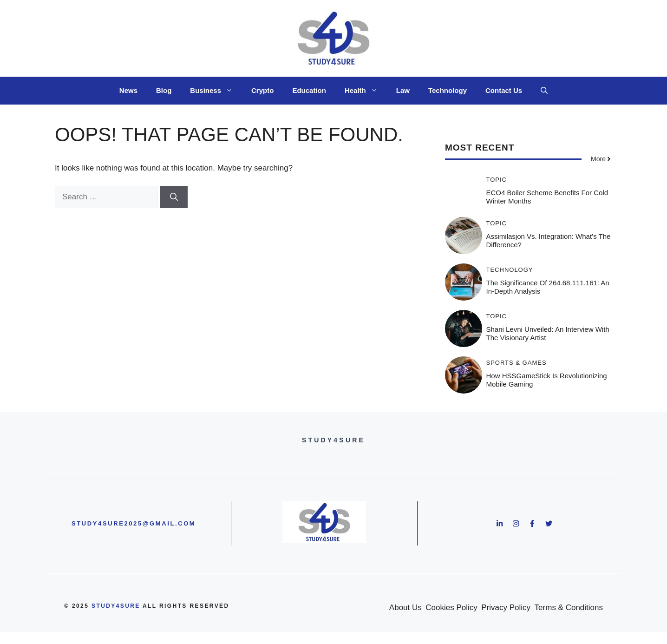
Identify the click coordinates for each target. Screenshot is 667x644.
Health (366, 91)
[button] (544, 91)
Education (309, 90)
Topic (497, 180)
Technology (448, 90)
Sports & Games (517, 363)
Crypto (262, 90)
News (128, 90)
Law (403, 90)
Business (216, 91)
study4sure (116, 606)
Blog (164, 90)
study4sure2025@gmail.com (134, 523)
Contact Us (504, 90)
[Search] (174, 197)
